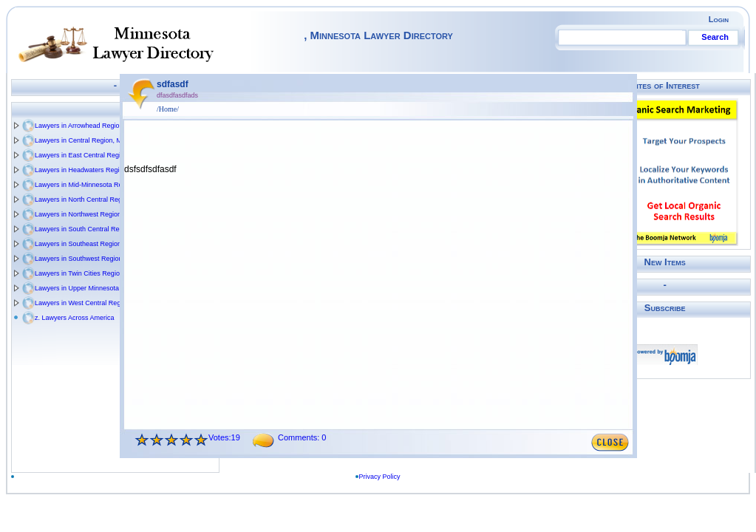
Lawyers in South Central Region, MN (91, 229)
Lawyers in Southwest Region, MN (86, 259)
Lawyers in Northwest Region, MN (85, 214)
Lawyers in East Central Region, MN (88, 155)
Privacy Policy (382, 477)
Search (715, 37)
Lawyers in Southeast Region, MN (85, 244)
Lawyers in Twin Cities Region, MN (86, 273)
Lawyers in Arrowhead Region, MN (86, 126)
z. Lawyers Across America (75, 318)
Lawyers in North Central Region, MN (90, 199)
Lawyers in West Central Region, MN (89, 303)
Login (719, 19)
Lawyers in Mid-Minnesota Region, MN (92, 185)
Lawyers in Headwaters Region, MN (88, 170)
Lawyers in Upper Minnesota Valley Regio (96, 288)
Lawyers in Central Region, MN (81, 140)
